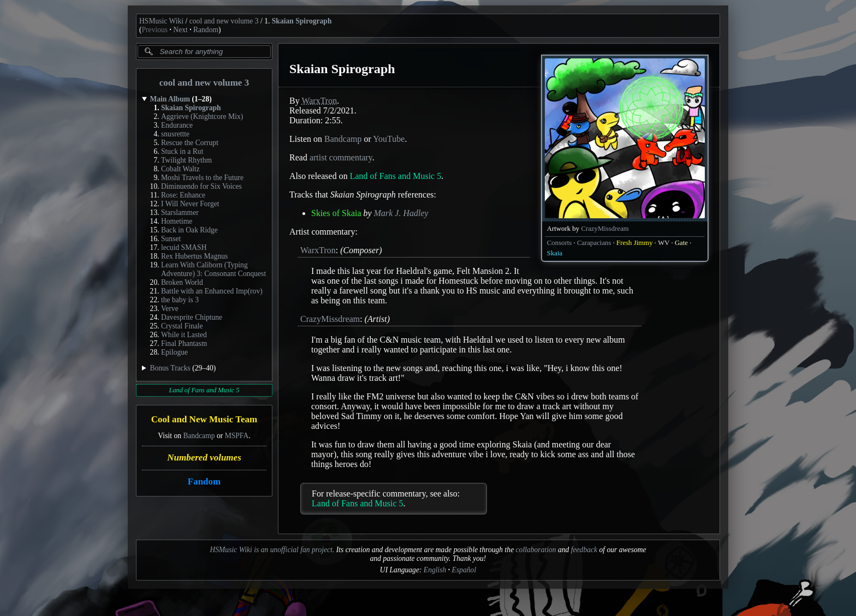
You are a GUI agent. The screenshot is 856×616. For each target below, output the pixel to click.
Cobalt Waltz (180, 169)
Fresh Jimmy (634, 243)
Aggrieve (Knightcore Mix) (202, 116)
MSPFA (237, 436)
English (435, 570)
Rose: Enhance (183, 195)
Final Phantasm (184, 343)
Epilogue (174, 352)
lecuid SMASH (184, 247)
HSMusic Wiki (161, 21)
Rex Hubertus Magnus (194, 256)
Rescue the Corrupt (190, 143)
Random (206, 30)
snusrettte (175, 134)
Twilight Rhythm (186, 160)
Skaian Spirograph (302, 21)
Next (180, 30)
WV (664, 243)
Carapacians (594, 243)
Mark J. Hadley (401, 213)
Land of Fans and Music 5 (204, 390)
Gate (681, 243)
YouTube (389, 139)
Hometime (177, 221)
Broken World (182, 282)
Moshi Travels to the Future (202, 178)
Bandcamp (199, 436)
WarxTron (319, 101)
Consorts (560, 243)
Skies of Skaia (336, 213)
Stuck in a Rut (182, 151)
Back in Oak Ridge (189, 230)
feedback (584, 550)
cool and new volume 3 (224, 21)
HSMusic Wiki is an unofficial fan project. (272, 550)
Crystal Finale (182, 326)
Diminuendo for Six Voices (201, 186)
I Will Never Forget (190, 204)
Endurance (177, 125)
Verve (170, 309)
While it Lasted (184, 335)
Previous (155, 30)
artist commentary (341, 157)
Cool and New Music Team (204, 420)
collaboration (536, 550)
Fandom (204, 482)
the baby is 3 (180, 300)
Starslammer (180, 213)
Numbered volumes (204, 457)
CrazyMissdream (605, 229)
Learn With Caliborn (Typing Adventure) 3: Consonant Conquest (213, 269)
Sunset (171, 239)
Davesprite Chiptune (192, 317)
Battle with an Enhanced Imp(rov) (212, 291)
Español (464, 570)
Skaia (555, 253)
